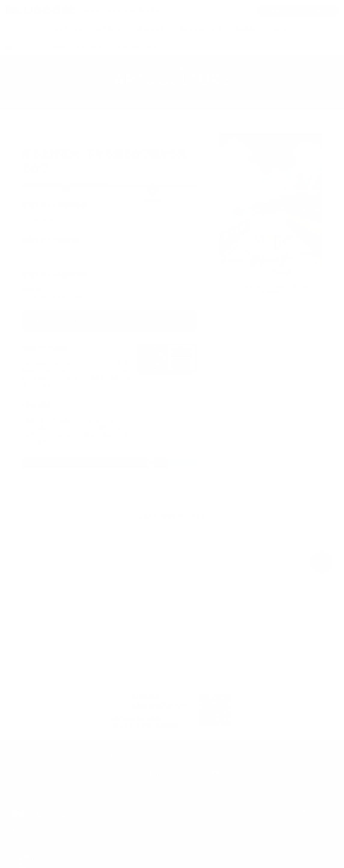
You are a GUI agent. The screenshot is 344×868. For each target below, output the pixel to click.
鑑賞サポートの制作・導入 (298, 11)
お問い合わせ (301, 836)
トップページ (69, 30)
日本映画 (35, 140)
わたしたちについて (201, 30)
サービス (277, 30)
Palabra (59, 841)
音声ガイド (37, 296)
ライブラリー (107, 30)
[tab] (65, 207)
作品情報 (244, 30)
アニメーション (71, 140)
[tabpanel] (109, 381)
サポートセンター (150, 30)
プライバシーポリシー (309, 848)
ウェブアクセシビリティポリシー (237, 861)
